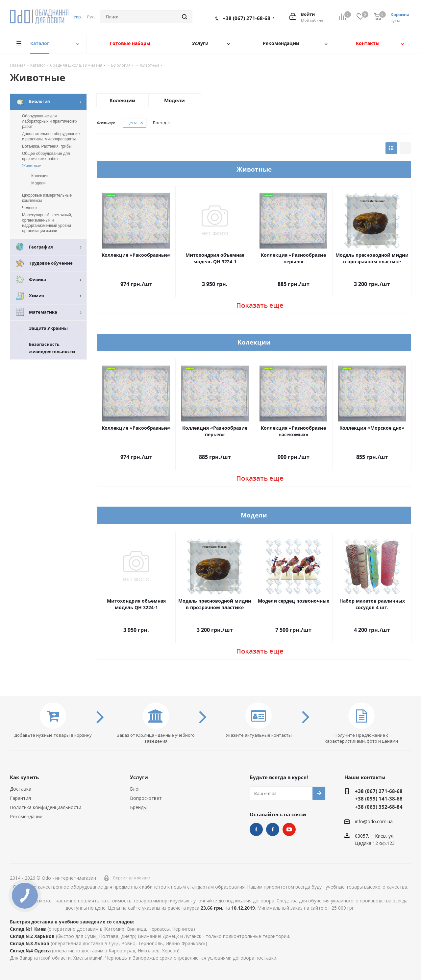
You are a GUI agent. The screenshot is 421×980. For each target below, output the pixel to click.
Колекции (123, 100)
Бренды (138, 807)
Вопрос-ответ (146, 798)
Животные (32, 166)
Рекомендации (26, 816)
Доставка (21, 789)
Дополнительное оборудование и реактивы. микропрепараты (51, 136)
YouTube (289, 829)
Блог (135, 789)
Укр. (78, 17)
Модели (174, 100)
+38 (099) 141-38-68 (379, 799)
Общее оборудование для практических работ (46, 156)
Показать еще (260, 305)
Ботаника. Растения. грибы (47, 146)
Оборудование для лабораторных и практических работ (50, 121)
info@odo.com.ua (374, 821)
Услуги (139, 777)
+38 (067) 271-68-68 (247, 18)
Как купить (24, 777)
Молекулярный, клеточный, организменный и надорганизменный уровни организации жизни (47, 223)
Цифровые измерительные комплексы (47, 198)
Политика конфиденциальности (46, 807)
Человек (30, 208)
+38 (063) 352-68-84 (379, 807)
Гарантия (20, 798)
